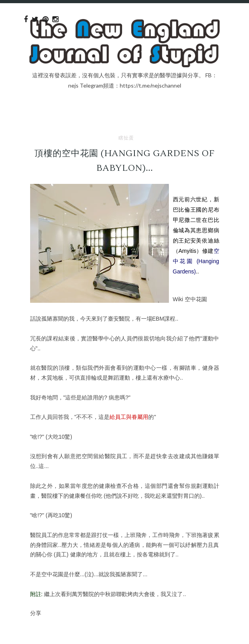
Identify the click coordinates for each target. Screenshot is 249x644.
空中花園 (196, 299)
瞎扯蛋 (126, 138)
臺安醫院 (119, 319)
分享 (36, 613)
